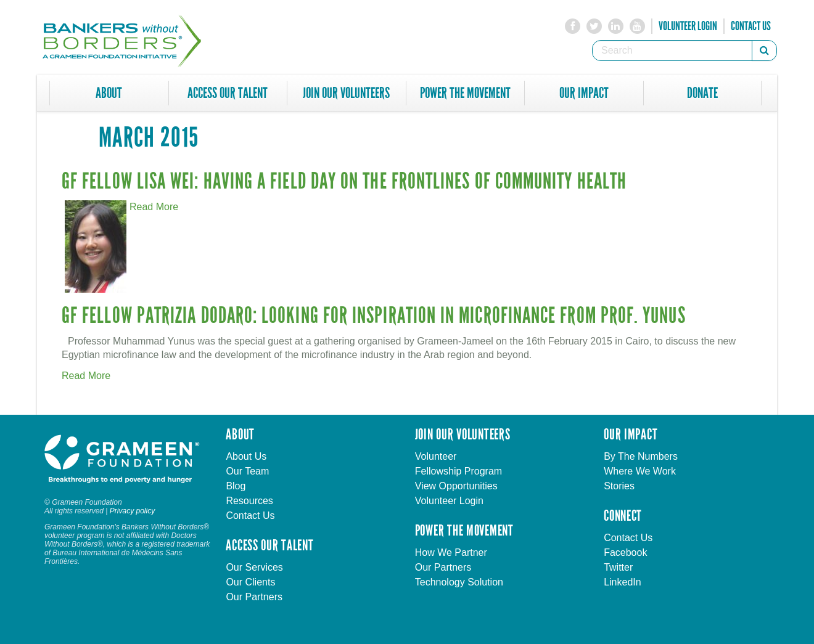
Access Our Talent (228, 93)
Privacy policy (132, 511)
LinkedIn (623, 582)
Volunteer (436, 456)
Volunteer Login (688, 26)
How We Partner (451, 552)
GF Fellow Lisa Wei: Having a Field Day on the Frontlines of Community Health (344, 181)
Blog (236, 486)
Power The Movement (465, 93)
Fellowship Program (458, 471)
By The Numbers (641, 456)
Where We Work (640, 471)
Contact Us (751, 26)
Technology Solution (459, 582)
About (109, 93)
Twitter (618, 567)
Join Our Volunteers (346, 93)
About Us (246, 456)
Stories (619, 486)
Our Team (247, 471)
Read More (154, 207)
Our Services (254, 567)
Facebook (625, 552)
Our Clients (250, 582)
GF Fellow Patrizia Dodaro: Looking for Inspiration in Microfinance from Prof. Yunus (374, 316)
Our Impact (584, 93)
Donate (702, 93)
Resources (249, 501)
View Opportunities (456, 486)
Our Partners (254, 597)
